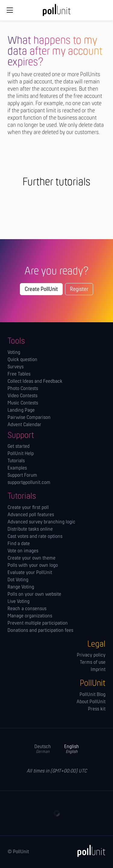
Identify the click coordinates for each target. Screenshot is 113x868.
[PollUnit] (89, 851)
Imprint (98, 670)
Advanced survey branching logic (41, 522)
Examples (17, 468)
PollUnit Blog (93, 695)
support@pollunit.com (29, 483)
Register (79, 289)
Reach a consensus (27, 609)
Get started (19, 447)
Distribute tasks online (30, 529)
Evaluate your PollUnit (30, 573)
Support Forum (22, 476)
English (72, 749)
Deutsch (43, 749)
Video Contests (22, 396)
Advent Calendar (24, 425)
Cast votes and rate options (35, 537)
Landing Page (21, 411)
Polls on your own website (34, 595)
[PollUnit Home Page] (57, 12)
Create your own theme (31, 558)
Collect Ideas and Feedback (35, 382)
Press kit (97, 709)
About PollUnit (91, 702)
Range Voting (21, 587)
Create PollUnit (41, 289)
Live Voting (19, 602)
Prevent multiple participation (38, 623)
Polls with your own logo (33, 566)
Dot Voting (18, 580)
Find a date (19, 544)
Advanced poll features (31, 515)
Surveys (16, 367)
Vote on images (23, 551)
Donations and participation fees (40, 631)
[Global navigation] (10, 10)
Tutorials (16, 461)
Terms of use (93, 663)
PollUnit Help (21, 454)
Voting (14, 353)
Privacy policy (91, 655)
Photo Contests (23, 389)
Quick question (22, 360)
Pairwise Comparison (29, 418)
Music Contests (23, 403)
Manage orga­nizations (30, 616)
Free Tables (19, 374)
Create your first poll (28, 508)
